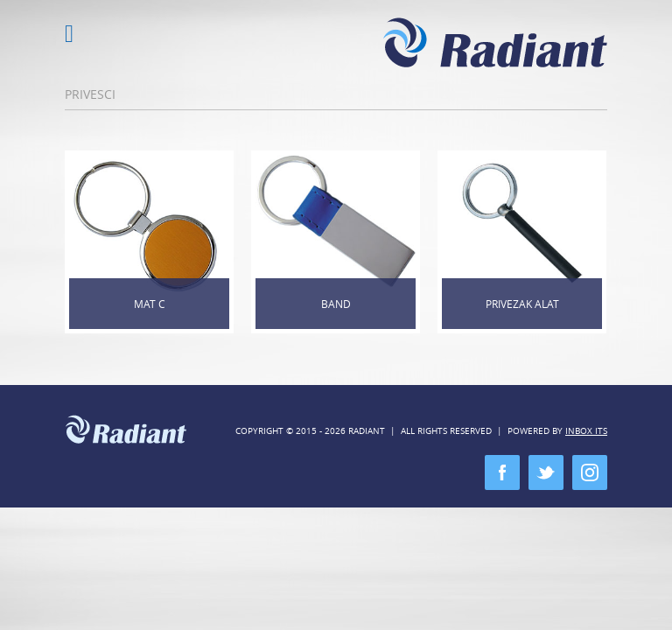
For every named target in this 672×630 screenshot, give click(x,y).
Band (336, 304)
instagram (590, 472)
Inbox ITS (586, 431)
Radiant (495, 42)
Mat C (150, 304)
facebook (502, 472)
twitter (546, 472)
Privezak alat (522, 304)
